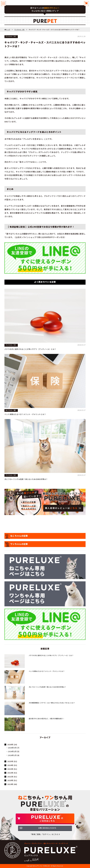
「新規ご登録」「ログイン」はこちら (45, 834)
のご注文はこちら (47, 818)
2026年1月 (12, 755)
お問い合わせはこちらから (47, 828)
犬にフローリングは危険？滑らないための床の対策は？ (26, 479)
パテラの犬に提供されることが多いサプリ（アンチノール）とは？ (30, 349)
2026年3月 (12, 748)
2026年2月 (12, 751)
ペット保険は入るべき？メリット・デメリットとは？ (25, 414)
